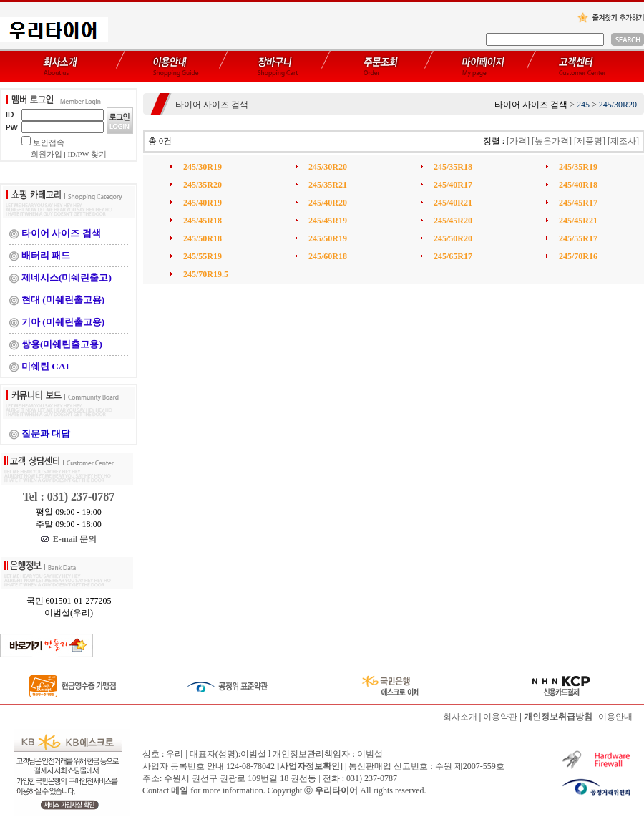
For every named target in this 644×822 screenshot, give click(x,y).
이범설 (370, 754)
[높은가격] (552, 141)
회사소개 (460, 717)
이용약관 (500, 717)
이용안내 (615, 717)
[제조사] (623, 141)
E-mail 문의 (69, 539)
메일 (180, 790)
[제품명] (590, 141)
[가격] (518, 141)
